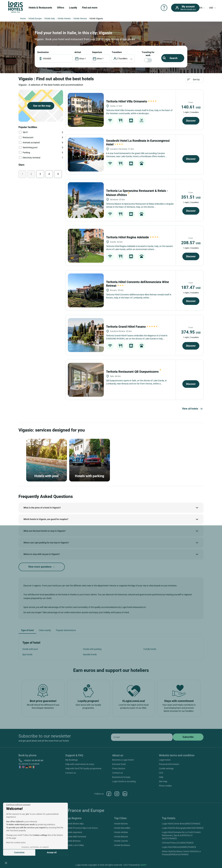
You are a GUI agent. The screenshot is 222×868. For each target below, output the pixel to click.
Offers (61, 8)
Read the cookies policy (16, 843)
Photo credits (165, 786)
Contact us (71, 773)
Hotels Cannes (121, 841)
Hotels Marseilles (122, 828)
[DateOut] (101, 59)
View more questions (42, 567)
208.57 (191, 243)
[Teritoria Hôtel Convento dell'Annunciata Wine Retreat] (86, 290)
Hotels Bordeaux (122, 845)
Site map (163, 781)
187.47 (191, 287)
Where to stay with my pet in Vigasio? (42, 554)
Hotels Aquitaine (74, 832)
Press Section (119, 768)
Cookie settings (166, 768)
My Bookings (72, 760)
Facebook (109, 794)
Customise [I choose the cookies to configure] (19, 852)
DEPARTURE (97, 52)
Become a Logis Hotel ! (123, 760)
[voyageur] (123, 59)
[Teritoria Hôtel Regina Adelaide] (86, 246)
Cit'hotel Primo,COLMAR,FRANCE (178, 843)
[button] (6, 863)
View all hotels (193, 409)
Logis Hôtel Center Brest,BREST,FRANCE (181, 824)
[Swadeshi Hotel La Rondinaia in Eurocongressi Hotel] (86, 155)
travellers (117, 52)
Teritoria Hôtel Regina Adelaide (133, 237)
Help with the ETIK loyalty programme (83, 768)
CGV (161, 773)
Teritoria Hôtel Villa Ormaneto (132, 101)
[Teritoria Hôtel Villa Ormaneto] (86, 110)
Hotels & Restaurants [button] (40, 8)
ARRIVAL (78, 52)
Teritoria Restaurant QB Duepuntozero (134, 372)
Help (161, 777)
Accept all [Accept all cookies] (52, 852)
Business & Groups (121, 777)
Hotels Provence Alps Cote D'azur (82, 828)
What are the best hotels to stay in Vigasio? (45, 531)
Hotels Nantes (121, 824)
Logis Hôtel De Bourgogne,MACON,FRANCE (183, 828)
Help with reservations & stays (80, 764)
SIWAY (143, 865)
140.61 (191, 107)
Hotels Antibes (121, 832)
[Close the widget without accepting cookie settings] (18, 805)
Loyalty (73, 8)
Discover (191, 121)
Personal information (169, 764)
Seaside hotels (90, 654)
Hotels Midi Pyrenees (76, 837)
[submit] (188, 737)
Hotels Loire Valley (75, 845)
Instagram (117, 794)
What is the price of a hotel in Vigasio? (42, 508)
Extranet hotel (119, 764)
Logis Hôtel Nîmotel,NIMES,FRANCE (179, 847)
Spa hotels (27, 654)
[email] (142, 737)
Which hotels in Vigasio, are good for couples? (46, 519)
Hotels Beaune (121, 837)
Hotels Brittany (73, 841)
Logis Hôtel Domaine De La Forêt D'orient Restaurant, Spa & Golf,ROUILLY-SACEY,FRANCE (181, 835)
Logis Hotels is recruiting (124, 781)
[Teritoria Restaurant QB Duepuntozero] (86, 380)
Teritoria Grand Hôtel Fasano (132, 327)
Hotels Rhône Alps (75, 824)
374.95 (191, 332)
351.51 (191, 197)
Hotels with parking (92, 649)
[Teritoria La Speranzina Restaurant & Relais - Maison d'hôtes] (86, 200)
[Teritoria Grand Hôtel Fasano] (86, 335)
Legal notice (165, 760)
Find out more (90, 8)
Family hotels (150, 649)
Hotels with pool (30, 649)
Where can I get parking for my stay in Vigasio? (46, 543)
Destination (43, 52)
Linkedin (125, 794)
